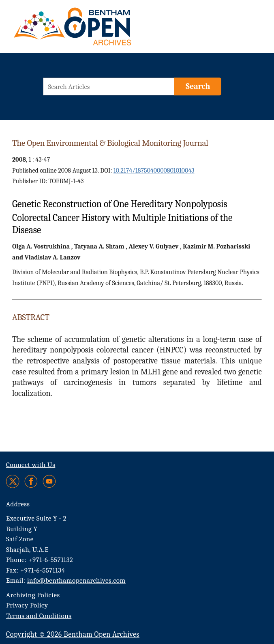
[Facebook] (31, 481)
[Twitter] (13, 481)
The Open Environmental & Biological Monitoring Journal (110, 143)
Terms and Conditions (39, 616)
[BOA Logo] (96, 30)
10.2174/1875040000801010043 (154, 171)
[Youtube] (49, 481)
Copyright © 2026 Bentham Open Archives (73, 634)
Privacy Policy (27, 605)
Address (18, 504)
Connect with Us (31, 465)
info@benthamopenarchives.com (76, 580)
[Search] (198, 86)
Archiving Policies (33, 595)
